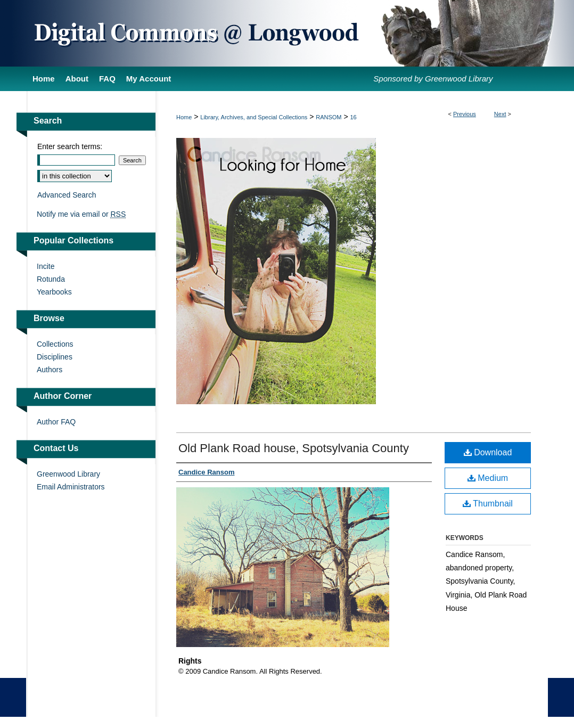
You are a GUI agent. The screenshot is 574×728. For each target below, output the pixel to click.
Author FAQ (56, 422)
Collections (55, 344)
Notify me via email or (81, 214)
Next (500, 114)
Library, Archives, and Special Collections (254, 117)
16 (353, 117)
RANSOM (329, 117)
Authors (50, 370)
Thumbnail (488, 504)
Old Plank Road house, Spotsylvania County (294, 448)
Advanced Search (67, 195)
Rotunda (51, 279)
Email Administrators (71, 487)
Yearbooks (54, 292)
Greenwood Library (68, 474)
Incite (46, 266)
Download (488, 452)
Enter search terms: (70, 146)
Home (184, 117)
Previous (465, 114)
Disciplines (55, 357)
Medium (488, 478)
